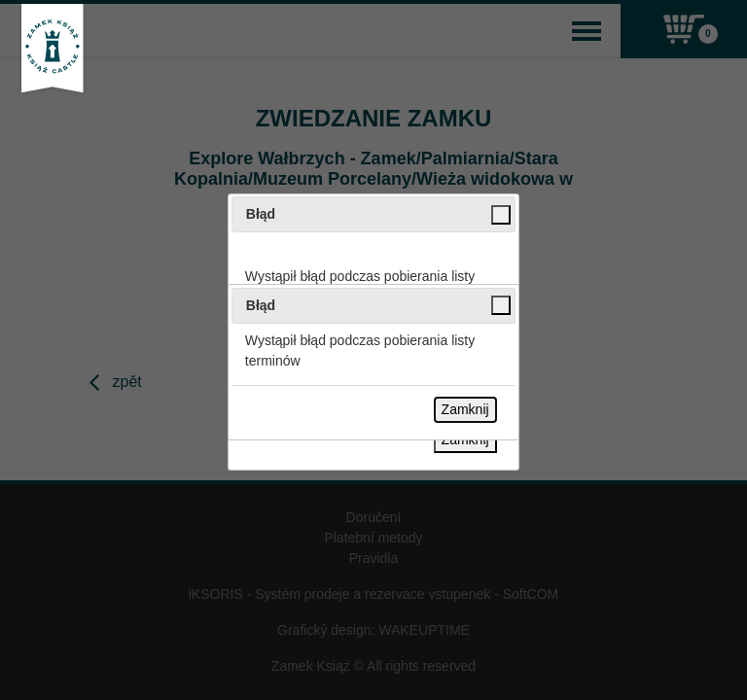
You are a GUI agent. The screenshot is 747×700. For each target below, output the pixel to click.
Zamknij (465, 409)
